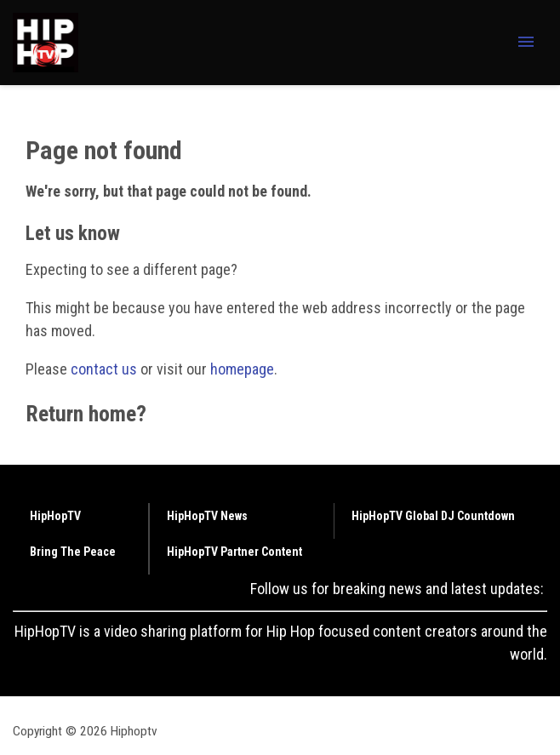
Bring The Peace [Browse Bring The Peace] (73, 552)
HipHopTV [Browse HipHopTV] (55, 516)
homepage (242, 369)
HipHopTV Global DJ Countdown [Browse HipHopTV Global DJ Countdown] (433, 516)
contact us (104, 369)
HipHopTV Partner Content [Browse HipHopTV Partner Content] (234, 552)
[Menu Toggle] (526, 43)
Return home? (86, 414)
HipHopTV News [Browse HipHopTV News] (207, 516)
